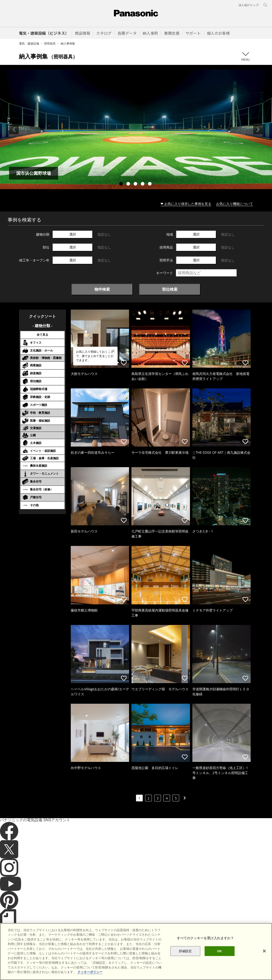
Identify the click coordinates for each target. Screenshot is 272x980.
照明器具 (50, 43)
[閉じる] (264, 960)
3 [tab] (136, 184)
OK (219, 960)
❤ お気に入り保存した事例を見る (186, 204)
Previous (14, 130)
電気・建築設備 (29, 43)
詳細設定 (185, 960)
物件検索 (102, 289)
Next (258, 130)
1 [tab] (122, 184)
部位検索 (170, 289)
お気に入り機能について (235, 204)
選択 (73, 234)
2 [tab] (129, 184)
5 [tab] (150, 184)
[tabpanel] (136, 129)
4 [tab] (143, 184)
